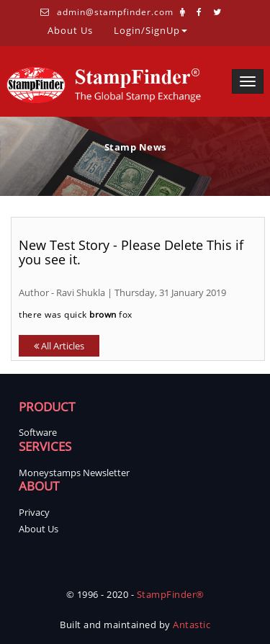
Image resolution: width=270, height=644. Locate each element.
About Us (70, 30)
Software (38, 432)
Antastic (192, 625)
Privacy (34, 512)
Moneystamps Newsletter (74, 473)
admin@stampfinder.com (115, 12)
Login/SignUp (150, 30)
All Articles (59, 346)
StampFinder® (171, 594)
